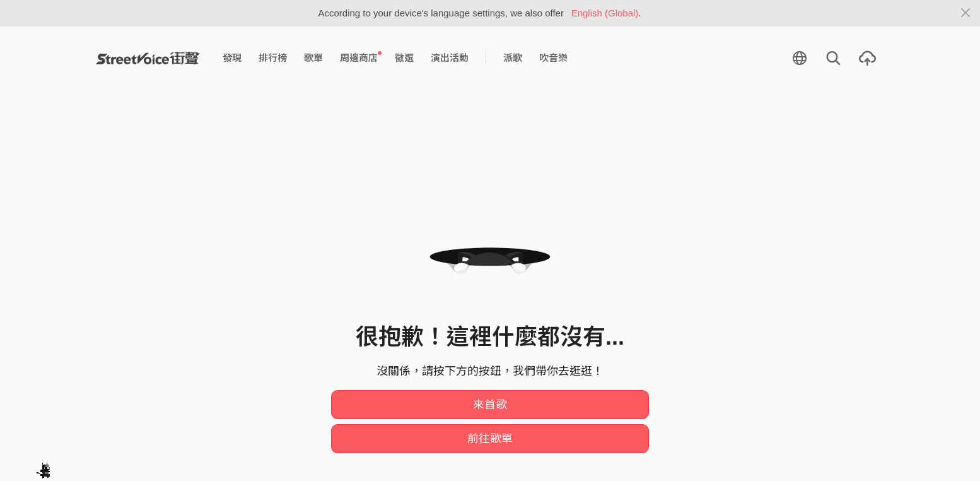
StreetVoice (148, 58)
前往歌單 (490, 439)
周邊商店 (361, 57)
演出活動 (450, 58)
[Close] (966, 13)
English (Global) (605, 13)
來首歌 (490, 405)
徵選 (404, 58)
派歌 (513, 58)
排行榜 (273, 58)
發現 (232, 58)
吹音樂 (553, 58)
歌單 (313, 58)
